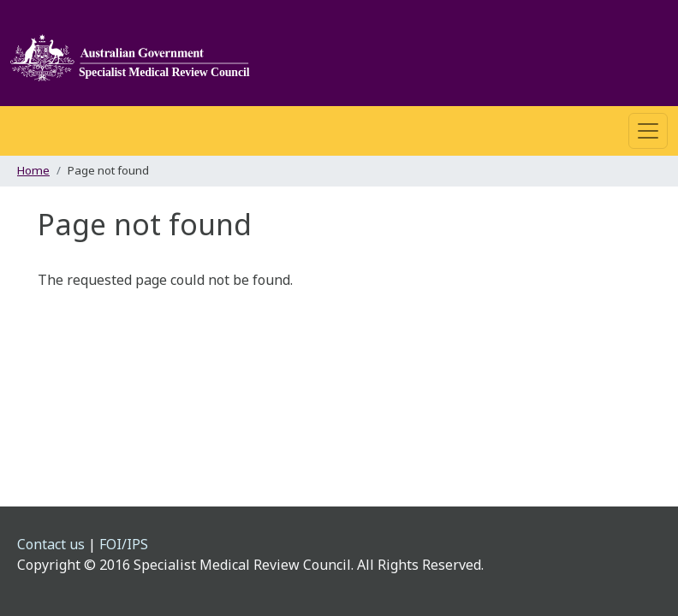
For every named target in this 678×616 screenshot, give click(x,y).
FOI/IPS (124, 544)
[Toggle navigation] (648, 131)
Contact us (51, 544)
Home (33, 170)
